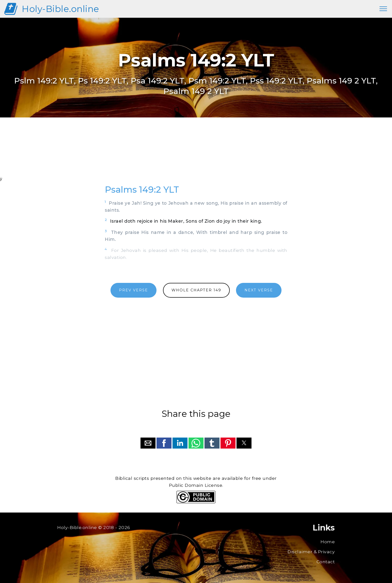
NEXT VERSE (259, 290)
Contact (326, 562)
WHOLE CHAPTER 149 (196, 290)
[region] (196, 153)
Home (328, 542)
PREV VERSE (133, 290)
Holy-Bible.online (60, 9)
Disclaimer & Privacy (311, 552)
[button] (148, 443)
